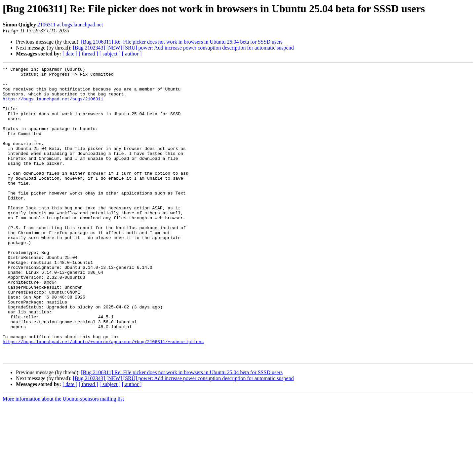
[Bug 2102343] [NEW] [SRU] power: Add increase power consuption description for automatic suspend (183, 48)
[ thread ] (88, 54)
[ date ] (70, 54)
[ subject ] (110, 54)
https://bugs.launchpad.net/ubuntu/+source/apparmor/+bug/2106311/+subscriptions (103, 397)
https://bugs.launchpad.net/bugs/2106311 (53, 106)
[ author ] (132, 54)
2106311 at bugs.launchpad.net (70, 25)
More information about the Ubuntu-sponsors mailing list (63, 457)
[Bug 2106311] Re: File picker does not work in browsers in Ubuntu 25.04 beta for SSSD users (182, 42)
